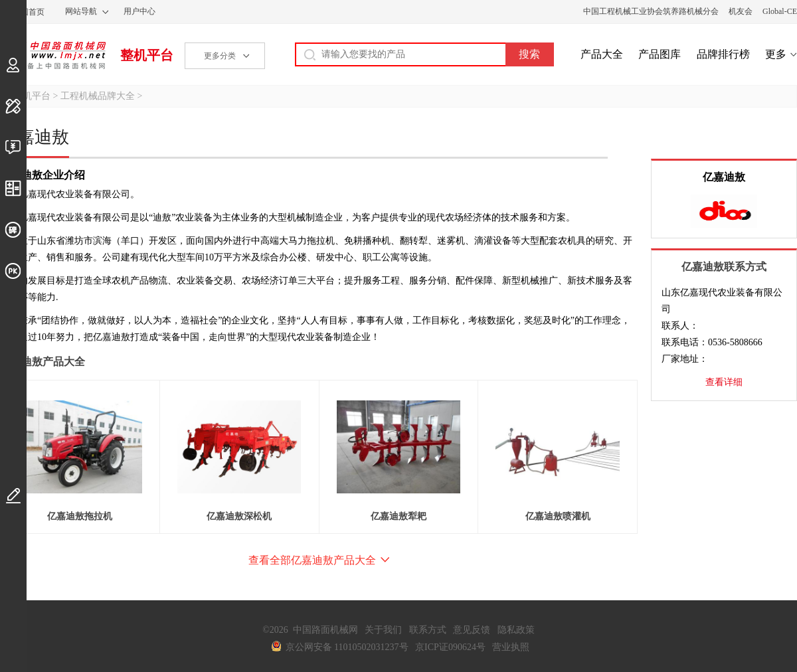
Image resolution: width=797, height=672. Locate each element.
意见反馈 (472, 630)
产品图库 (660, 54)
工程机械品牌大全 (98, 96)
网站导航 (81, 11)
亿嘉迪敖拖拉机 (80, 516)
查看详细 (724, 382)
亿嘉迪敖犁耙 (398, 516)
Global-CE (780, 11)
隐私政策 (516, 630)
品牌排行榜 (723, 54)
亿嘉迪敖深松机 (239, 516)
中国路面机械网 (53, 55)
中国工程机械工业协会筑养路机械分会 (651, 11)
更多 (776, 54)
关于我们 (383, 630)
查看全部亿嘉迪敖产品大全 (312, 560)
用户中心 (139, 11)
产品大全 (602, 54)
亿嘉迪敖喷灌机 (558, 516)
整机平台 (147, 55)
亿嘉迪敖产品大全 (43, 362)
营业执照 (511, 647)
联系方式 (428, 630)
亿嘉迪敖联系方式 (724, 267)
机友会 (741, 11)
